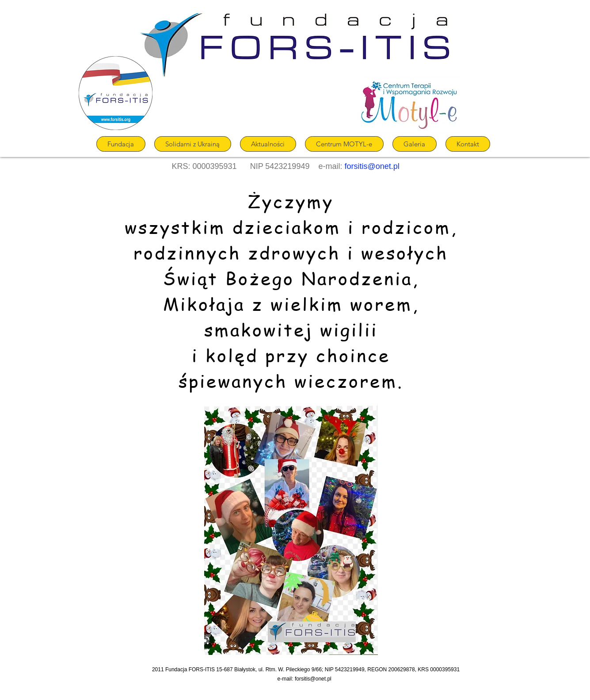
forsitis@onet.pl (372, 166)
